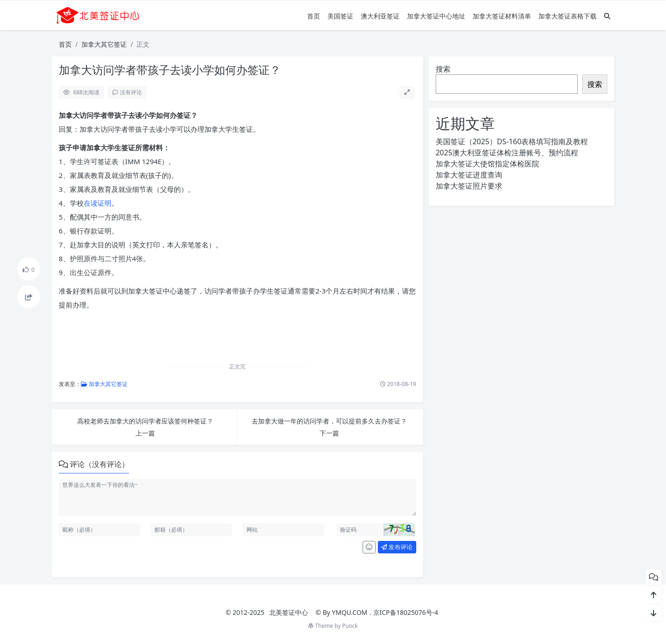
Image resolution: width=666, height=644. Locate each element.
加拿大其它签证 (104, 44)
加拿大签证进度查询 (469, 175)
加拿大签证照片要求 (469, 186)
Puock (350, 626)
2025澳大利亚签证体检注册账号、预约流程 (507, 153)
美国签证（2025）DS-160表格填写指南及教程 (512, 141)
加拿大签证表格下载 (567, 16)
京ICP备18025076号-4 (406, 612)
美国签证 (340, 16)
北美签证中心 (289, 612)
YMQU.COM (350, 612)
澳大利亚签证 (380, 16)
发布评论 (397, 547)
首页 (314, 16)
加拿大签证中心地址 (436, 16)
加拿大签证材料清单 (502, 16)
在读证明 (98, 203)
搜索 (443, 69)
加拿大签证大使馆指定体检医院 (487, 164)
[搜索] (607, 16)
